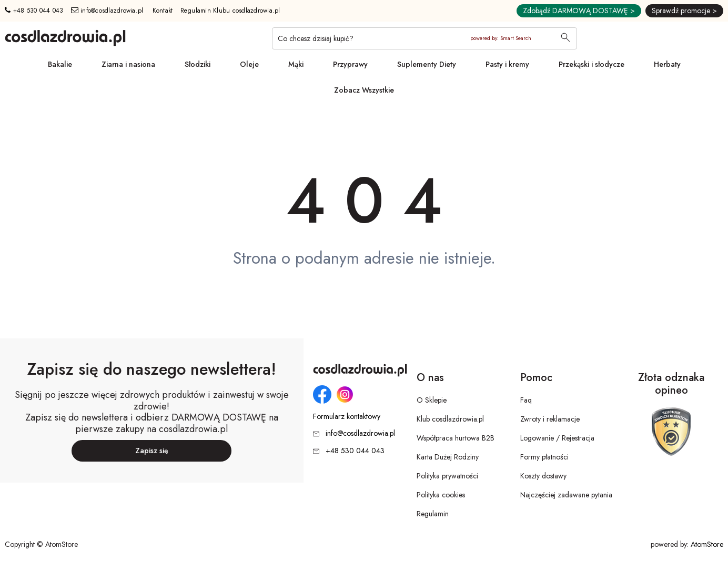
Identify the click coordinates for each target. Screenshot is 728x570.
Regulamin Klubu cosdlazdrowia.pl (230, 11)
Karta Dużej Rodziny (448, 457)
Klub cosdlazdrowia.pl (450, 419)
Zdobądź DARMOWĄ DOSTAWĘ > (579, 11)
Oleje (249, 64)
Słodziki (198, 64)
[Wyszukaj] (565, 38)
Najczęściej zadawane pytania (566, 495)
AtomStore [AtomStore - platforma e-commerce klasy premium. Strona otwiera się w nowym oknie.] (707, 544)
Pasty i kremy (507, 64)
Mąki (296, 64)
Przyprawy (350, 64)
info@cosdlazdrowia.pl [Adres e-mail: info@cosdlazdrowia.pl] (107, 11)
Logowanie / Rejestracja (557, 438)
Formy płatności (544, 457)
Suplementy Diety (427, 64)
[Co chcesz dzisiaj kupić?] (424, 38)
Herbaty (667, 64)
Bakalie (60, 64)
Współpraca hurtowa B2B (456, 438)
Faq (526, 400)
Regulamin (433, 514)
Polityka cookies (441, 495)
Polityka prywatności (447, 476)
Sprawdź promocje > (684, 11)
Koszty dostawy (543, 476)
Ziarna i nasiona (128, 64)
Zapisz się (152, 451)
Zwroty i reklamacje (550, 419)
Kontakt (163, 11)
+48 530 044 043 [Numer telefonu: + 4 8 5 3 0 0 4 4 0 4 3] (34, 11)
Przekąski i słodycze (591, 64)
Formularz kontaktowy (347, 417)
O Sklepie (432, 400)
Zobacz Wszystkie (364, 90)
